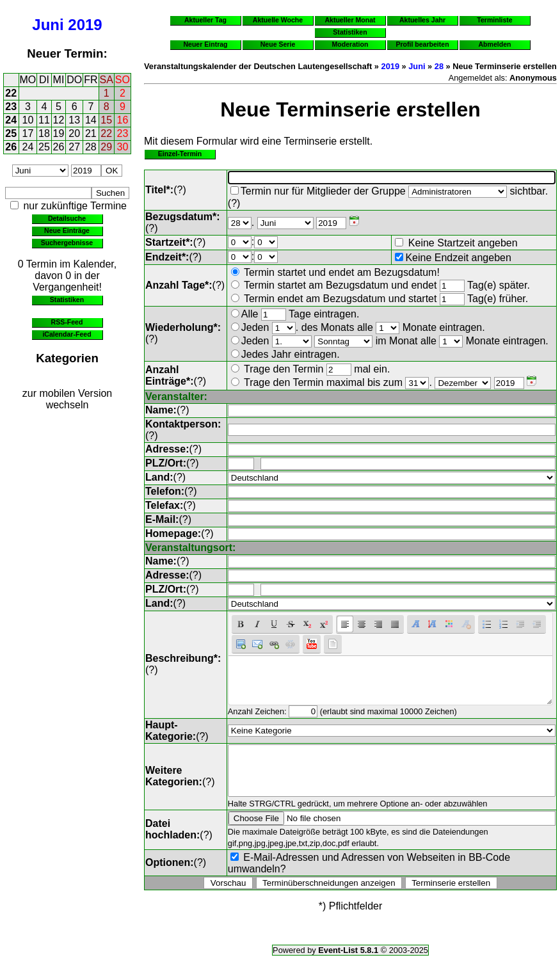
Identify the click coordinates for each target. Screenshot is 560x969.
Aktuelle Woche (278, 20)
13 (74, 120)
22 (11, 93)
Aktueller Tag (205, 20)
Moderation (350, 44)
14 (91, 120)
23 (11, 107)
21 (91, 133)
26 (11, 147)
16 (123, 120)
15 (106, 120)
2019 (85, 25)
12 (59, 120)
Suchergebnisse (67, 243)
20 (74, 133)
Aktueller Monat (350, 20)
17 (28, 133)
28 (91, 147)
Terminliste (494, 20)
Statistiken (67, 300)
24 (11, 120)
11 (44, 120)
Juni (48, 25)
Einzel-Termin (180, 154)
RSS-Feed (67, 322)
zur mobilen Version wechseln (68, 399)
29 (106, 147)
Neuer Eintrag (205, 44)
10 (28, 120)
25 (11, 133)
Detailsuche (67, 218)
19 (59, 133)
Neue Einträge (67, 230)
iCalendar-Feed (67, 334)
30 (123, 147)
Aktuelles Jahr (422, 20)
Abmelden (495, 44)
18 (44, 133)
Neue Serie (278, 44)
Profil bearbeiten (422, 44)
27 (74, 147)
